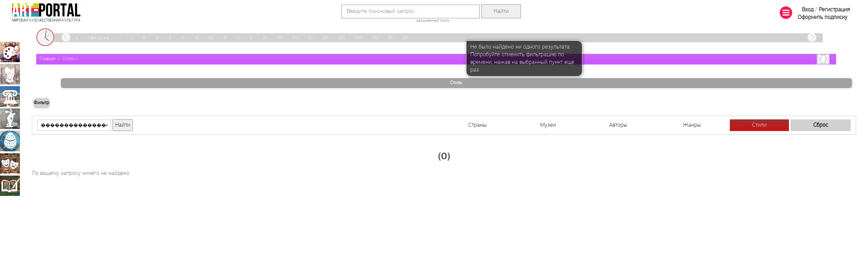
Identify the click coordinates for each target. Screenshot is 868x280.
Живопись (10, 52)
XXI (405, 38)
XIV (295, 38)
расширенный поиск (433, 21)
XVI (325, 38)
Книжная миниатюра (10, 186)
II (132, 38)
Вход (808, 10)
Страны (478, 125)
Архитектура (10, 96)
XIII (280, 38)
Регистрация (834, 10)
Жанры (692, 125)
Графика (10, 74)
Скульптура (10, 119)
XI (251, 38)
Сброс (821, 125)
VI (183, 38)
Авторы (618, 125)
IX (226, 38)
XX (390, 38)
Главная (48, 59)
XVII (341, 38)
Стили (69, 59)
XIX (375, 38)
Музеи (548, 125)
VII (196, 38)
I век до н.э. (99, 38)
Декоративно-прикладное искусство (10, 141)
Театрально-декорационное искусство (10, 163)
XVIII (359, 38)
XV (310, 38)
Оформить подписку (822, 17)
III (144, 38)
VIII (211, 38)
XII (265, 38)
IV (157, 38)
